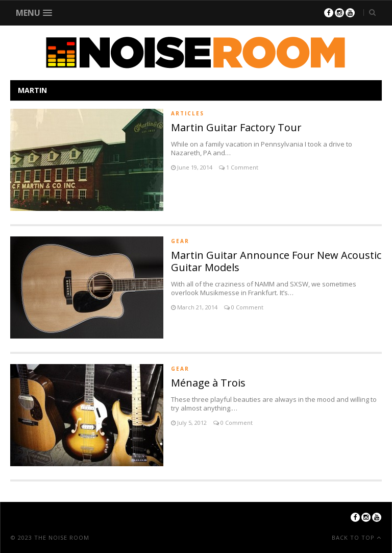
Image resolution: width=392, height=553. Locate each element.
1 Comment (241, 167)
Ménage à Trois (208, 383)
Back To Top (354, 537)
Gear (180, 241)
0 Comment (247, 307)
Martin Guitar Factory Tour (236, 127)
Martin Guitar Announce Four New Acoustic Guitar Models (276, 261)
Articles (188, 113)
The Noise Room (62, 537)
